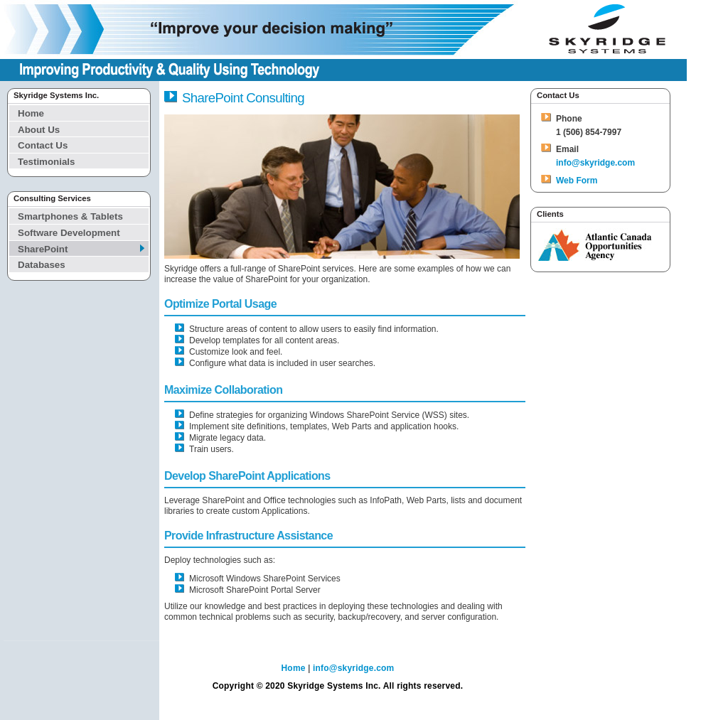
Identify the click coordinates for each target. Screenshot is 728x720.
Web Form (577, 181)
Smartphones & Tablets (70, 216)
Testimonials (46, 162)
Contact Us (43, 145)
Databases (42, 265)
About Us (39, 130)
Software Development (69, 233)
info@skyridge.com (595, 163)
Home (31, 113)
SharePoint (43, 249)
